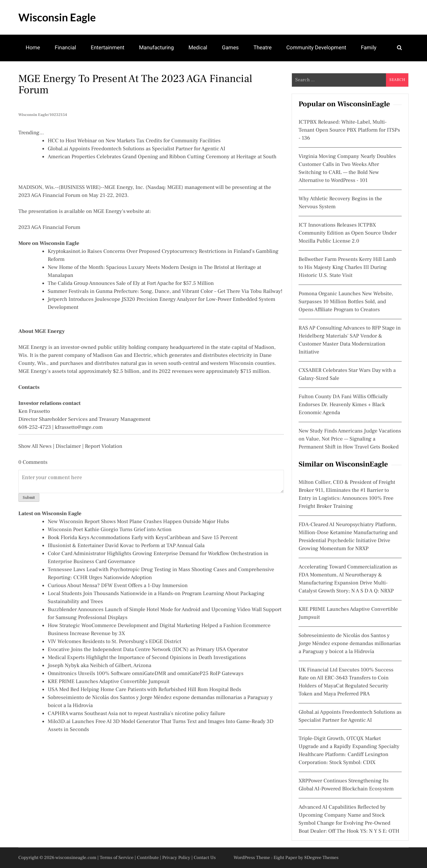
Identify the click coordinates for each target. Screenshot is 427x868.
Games (230, 47)
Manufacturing (156, 47)
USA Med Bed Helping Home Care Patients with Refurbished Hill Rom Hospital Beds (144, 690)
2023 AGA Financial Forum (49, 228)
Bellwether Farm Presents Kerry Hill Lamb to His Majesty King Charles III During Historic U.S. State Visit (347, 268)
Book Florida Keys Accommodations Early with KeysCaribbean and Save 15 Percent (143, 538)
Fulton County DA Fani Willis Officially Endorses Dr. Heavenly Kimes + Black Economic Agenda (343, 405)
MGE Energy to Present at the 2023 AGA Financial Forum (135, 84)
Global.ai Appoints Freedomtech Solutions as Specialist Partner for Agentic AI (136, 149)
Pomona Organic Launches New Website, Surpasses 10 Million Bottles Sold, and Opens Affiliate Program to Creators (346, 302)
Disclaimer (68, 446)
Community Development (316, 47)
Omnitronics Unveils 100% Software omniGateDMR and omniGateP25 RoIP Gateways (146, 674)
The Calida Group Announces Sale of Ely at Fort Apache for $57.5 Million (131, 284)
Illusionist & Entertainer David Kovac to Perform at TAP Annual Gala (126, 546)
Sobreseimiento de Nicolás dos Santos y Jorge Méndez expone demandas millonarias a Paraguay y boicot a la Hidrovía (350, 644)
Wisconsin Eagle (57, 17)
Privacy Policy (176, 858)
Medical (198, 47)
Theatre (263, 47)
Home (33, 47)
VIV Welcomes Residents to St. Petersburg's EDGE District (114, 642)
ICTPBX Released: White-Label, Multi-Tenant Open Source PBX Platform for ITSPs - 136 (349, 130)
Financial (65, 47)
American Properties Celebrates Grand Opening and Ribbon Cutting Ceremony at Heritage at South (162, 157)
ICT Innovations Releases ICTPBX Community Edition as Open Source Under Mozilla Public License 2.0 (348, 233)
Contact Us (205, 858)
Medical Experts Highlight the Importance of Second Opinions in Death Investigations (147, 658)
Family (369, 47)
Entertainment (108, 47)
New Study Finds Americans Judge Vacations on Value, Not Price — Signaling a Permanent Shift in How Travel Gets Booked (350, 439)
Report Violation (103, 446)
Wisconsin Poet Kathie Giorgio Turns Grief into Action (110, 530)
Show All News (35, 446)
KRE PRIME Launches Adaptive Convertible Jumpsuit (109, 682)
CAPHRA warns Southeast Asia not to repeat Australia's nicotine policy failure (136, 714)
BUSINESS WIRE (80, 188)
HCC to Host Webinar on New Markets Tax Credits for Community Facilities (134, 141)
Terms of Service (117, 858)
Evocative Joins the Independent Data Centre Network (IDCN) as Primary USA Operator (148, 650)
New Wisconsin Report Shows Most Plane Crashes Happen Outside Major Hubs (138, 522)
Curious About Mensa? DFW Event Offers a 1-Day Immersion (118, 586)
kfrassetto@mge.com (79, 428)
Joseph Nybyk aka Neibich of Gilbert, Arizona (100, 666)
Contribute (148, 858)
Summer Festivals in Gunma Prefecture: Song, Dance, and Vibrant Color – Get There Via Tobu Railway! (165, 292)
